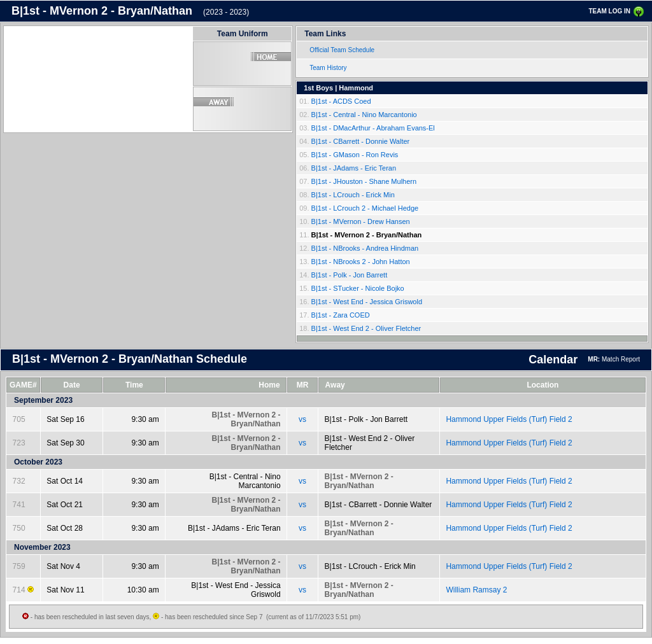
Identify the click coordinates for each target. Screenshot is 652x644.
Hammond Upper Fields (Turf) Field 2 (509, 419)
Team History (328, 68)
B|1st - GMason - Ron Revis (355, 155)
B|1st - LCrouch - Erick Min (353, 195)
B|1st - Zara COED (341, 315)
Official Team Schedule (342, 50)
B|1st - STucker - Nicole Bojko (358, 288)
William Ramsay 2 (476, 590)
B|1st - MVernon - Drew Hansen (361, 221)
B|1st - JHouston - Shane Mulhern (364, 181)
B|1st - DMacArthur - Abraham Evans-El (373, 128)
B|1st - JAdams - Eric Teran (354, 168)
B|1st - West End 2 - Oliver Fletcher (366, 328)
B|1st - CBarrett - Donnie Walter (361, 141)
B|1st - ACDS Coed (341, 101)
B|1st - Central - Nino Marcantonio (364, 115)
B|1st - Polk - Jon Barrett (350, 275)
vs (302, 419)
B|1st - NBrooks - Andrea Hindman (365, 248)
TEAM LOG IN (609, 11)
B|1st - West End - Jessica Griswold (367, 302)
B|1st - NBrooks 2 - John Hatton (361, 262)
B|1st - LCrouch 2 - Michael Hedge (365, 208)
